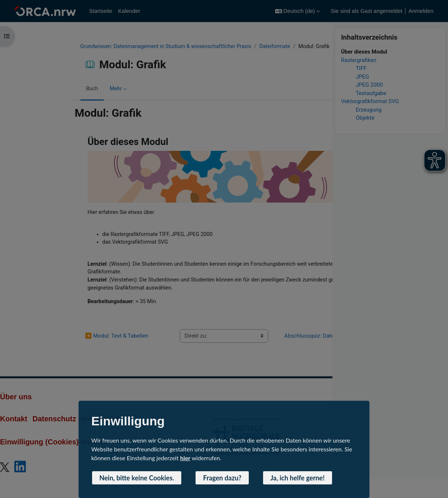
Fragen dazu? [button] (222, 478)
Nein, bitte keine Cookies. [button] (137, 478)
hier (185, 458)
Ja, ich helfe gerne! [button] (298, 478)
